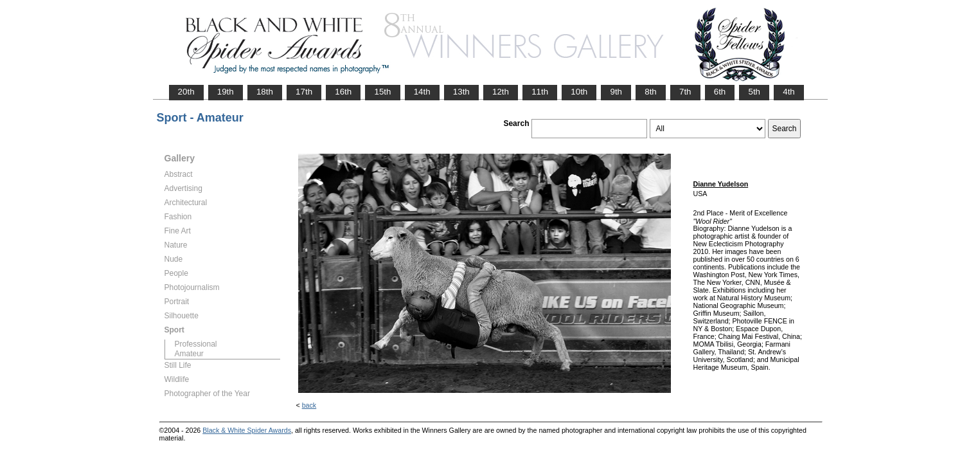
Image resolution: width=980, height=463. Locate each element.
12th (501, 92)
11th (540, 92)
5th (754, 92)
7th (685, 92)
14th (422, 92)
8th (651, 92)
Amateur (189, 354)
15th (382, 92)
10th (579, 92)
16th (343, 92)
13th (461, 92)
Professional (196, 344)
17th (304, 92)
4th (789, 92)
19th (226, 92)
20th (186, 92)
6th (720, 92)
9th (616, 92)
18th (265, 92)
